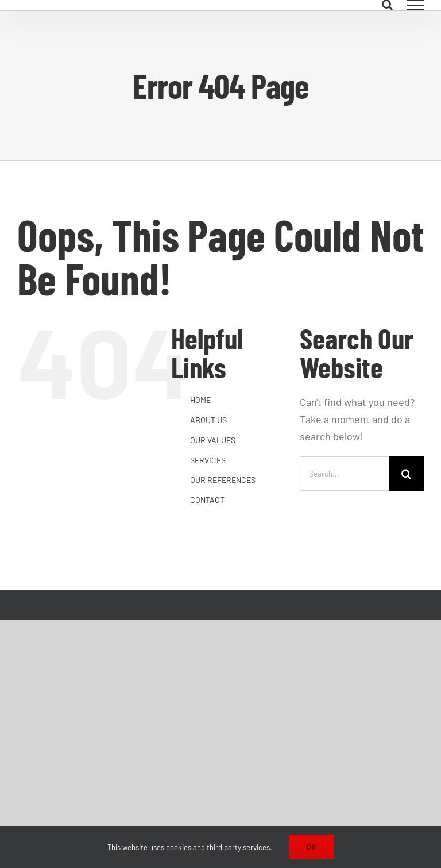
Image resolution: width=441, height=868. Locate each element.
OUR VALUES (213, 440)
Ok (312, 847)
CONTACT (207, 500)
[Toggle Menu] (415, 5)
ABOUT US (208, 420)
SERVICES (208, 460)
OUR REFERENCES (223, 480)
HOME (200, 400)
